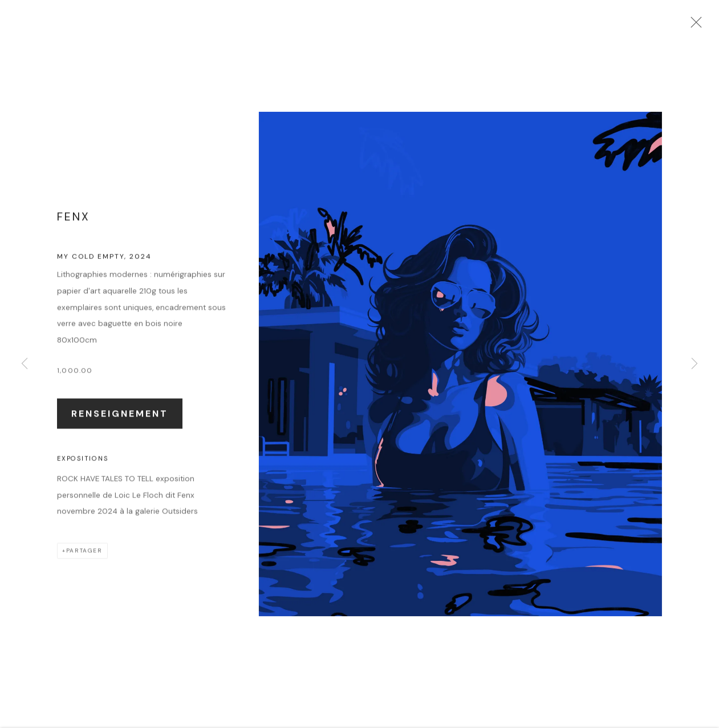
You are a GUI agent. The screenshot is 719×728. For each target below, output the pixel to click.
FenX (74, 225)
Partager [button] (84, 559)
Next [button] (694, 364)
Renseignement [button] (120, 421)
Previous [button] (25, 364)
